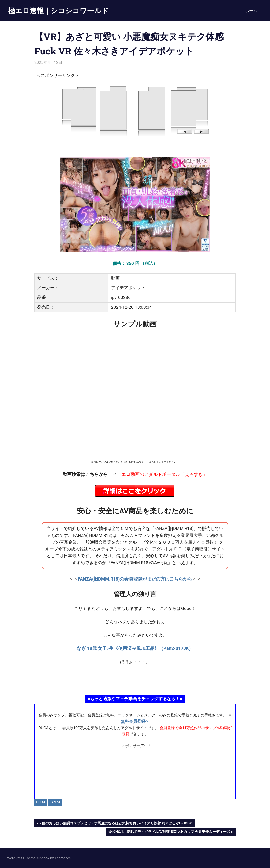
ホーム (251, 11)
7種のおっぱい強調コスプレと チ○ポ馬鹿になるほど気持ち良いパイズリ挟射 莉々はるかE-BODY (116, 824)
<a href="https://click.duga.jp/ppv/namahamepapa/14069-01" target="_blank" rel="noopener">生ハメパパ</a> (135, 679)
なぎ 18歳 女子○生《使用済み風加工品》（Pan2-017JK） (135, 648)
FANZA (55, 802)
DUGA (41, 802)
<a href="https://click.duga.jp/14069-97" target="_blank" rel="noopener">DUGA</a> (135, 111)
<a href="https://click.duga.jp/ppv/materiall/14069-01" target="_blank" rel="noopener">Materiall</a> (135, 771)
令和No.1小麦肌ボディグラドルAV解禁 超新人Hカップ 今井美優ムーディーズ (169, 832)
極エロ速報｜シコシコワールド (58, 10)
